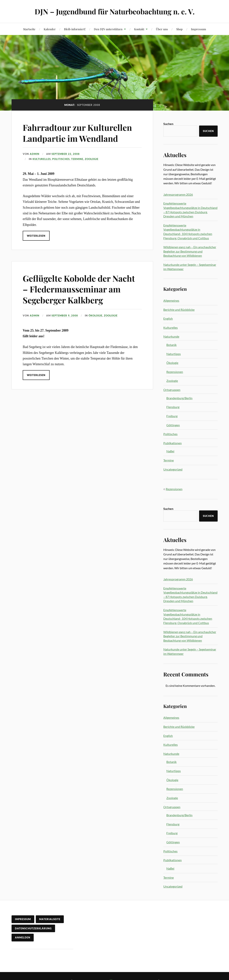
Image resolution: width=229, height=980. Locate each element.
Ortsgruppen (172, 390)
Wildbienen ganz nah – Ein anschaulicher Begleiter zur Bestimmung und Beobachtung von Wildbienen (190, 251)
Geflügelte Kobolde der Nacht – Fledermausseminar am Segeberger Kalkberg (79, 289)
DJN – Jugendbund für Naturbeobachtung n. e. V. (115, 11)
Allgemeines (171, 300)
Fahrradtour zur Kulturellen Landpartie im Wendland (77, 133)
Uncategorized (173, 469)
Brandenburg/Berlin (179, 398)
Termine (77, 159)
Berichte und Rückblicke (179, 310)
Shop (179, 29)
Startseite (29, 29)
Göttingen (173, 425)
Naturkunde (171, 336)
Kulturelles (42, 159)
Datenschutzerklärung (33, 928)
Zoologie (92, 159)
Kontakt (139, 29)
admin (35, 154)
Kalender (50, 29)
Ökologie (95, 316)
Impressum (199, 29)
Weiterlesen (36, 236)
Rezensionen (175, 372)
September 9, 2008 (65, 316)
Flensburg (173, 407)
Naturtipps (174, 354)
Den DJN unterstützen (108, 29)
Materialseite (50, 919)
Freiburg (172, 416)
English (168, 318)
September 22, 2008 (66, 154)
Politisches (61, 159)
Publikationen (173, 443)
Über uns (162, 29)
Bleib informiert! (75, 29)
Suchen (168, 124)
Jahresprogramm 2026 (178, 194)
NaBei (170, 451)
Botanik (171, 345)
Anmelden (23, 937)
